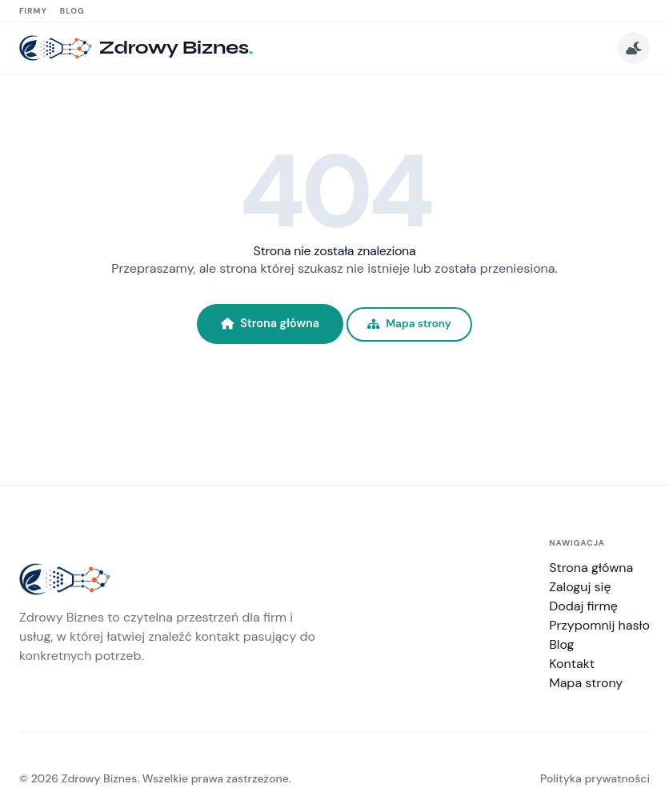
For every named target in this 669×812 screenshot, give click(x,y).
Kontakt (572, 664)
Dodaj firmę (583, 606)
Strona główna (270, 323)
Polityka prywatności (595, 778)
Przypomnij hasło (599, 625)
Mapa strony (409, 324)
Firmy (33, 11)
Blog (72, 11)
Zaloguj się (580, 587)
